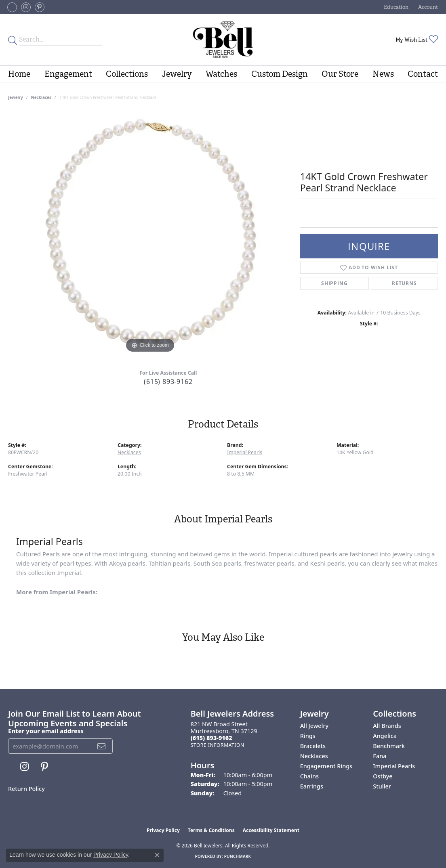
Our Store (340, 74)
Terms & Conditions (211, 830)
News (383, 74)
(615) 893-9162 (168, 382)
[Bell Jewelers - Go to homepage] (223, 40)
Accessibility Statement (271, 830)
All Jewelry (315, 726)
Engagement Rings (326, 766)
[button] (395, 7)
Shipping (334, 283)
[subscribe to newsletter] (102, 746)
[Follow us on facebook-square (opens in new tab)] (12, 7)
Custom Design (280, 74)
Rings (308, 736)
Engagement (68, 74)
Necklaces (41, 97)
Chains (309, 776)
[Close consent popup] (157, 855)
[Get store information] (218, 745)
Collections (127, 74)
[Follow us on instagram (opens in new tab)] (26, 7)
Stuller (382, 786)
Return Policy (26, 789)
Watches (221, 74)
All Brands (387, 726)
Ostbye (383, 776)
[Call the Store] (211, 738)
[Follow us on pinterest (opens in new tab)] (40, 7)
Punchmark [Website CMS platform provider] (238, 856)
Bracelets (313, 746)
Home (19, 74)
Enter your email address (46, 731)
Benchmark (389, 746)
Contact (423, 74)
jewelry (16, 97)
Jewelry (177, 74)
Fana (380, 756)
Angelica (385, 736)
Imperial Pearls (245, 452)
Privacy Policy (163, 830)
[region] (150, 234)
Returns (404, 283)
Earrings (312, 786)
